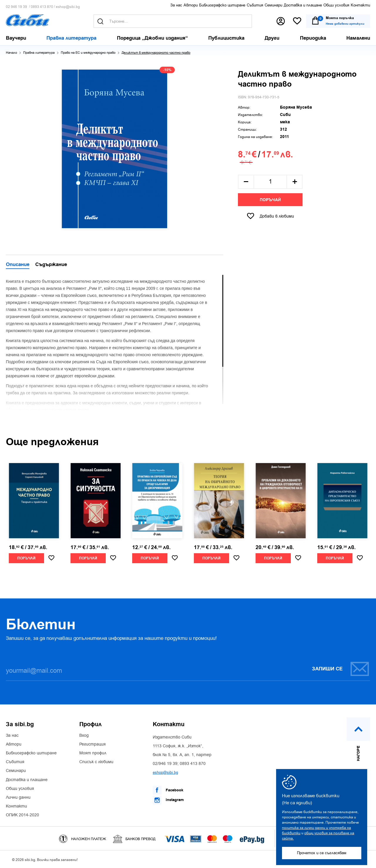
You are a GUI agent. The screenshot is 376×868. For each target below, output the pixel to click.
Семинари (273, 5)
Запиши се (341, 669)
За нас (176, 5)
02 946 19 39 (16, 7)
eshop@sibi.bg (68, 7)
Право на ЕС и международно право (88, 53)
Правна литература (39, 53)
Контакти (360, 5)
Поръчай (270, 200)
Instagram (168, 800)
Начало (11, 53)
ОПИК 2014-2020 (22, 815)
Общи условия (336, 5)
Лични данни (18, 798)
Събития (255, 5)
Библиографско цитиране (222, 5)
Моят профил (93, 753)
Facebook (168, 790)
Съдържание (51, 265)
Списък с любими (96, 762)
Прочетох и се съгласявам (322, 853)
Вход (84, 736)
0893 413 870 (42, 7)
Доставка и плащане (303, 5)
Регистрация (93, 744)
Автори (191, 5)
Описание (18, 265)
